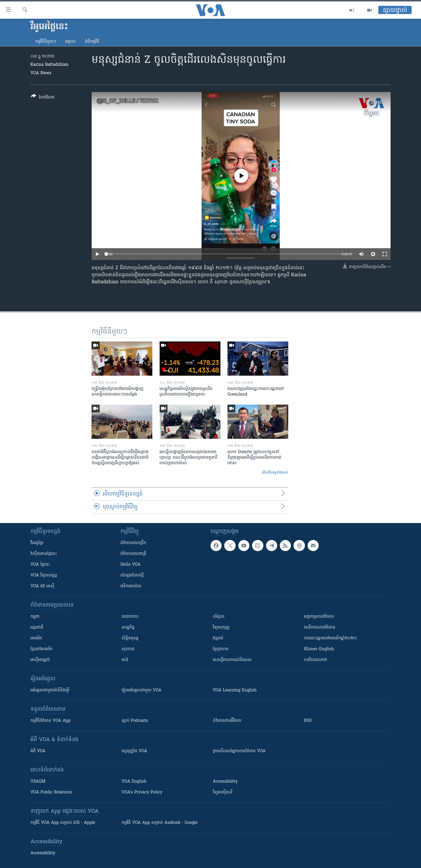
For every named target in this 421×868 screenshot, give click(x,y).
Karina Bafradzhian (50, 65)
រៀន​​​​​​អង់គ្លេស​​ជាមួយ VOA (142, 690)
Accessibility (225, 782)
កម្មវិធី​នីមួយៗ (45, 42)
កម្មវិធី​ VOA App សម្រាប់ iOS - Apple (63, 823)
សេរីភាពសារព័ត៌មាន (320, 628)
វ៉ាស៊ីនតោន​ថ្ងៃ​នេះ (44, 554)
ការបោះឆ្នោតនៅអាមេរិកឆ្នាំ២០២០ (330, 638)
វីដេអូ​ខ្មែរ (37, 543)
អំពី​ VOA (38, 751)
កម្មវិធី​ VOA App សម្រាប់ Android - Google (160, 823)
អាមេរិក (36, 638)
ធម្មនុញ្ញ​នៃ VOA (134, 751)
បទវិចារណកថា (316, 660)
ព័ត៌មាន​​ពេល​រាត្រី (133, 554)
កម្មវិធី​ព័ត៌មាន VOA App (50, 721)
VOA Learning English (235, 690)
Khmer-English (319, 649)
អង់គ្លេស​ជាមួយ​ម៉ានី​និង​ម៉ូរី (50, 690)
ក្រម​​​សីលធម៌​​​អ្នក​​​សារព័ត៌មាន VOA (239, 751)
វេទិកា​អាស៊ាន (131, 586)
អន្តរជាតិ (37, 628)
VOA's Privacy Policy (142, 792)
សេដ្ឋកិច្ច (128, 628)
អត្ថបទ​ (70, 42)
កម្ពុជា (35, 617)
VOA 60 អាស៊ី (42, 586)
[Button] (43, 98)
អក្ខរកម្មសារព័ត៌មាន (319, 617)
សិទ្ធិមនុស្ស (130, 638)
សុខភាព (128, 649)
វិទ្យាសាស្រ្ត (221, 628)
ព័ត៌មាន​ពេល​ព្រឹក (133, 543)
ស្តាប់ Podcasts (135, 721)
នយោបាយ (130, 617)
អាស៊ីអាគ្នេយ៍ (40, 660)
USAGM (38, 782)
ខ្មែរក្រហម (221, 649)
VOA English (134, 782)
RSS (308, 721)
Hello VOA (131, 565)
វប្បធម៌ (218, 638)
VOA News (41, 73)
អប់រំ (125, 660)
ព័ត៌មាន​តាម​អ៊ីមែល (227, 721)
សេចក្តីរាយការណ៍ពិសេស (232, 660)
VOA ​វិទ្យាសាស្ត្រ (44, 575)
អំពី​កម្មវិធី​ (92, 42)
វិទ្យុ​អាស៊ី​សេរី (222, 792)
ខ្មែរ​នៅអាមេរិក (42, 649)
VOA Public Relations (51, 792)
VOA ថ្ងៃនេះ (40, 565)
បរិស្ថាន (219, 617)
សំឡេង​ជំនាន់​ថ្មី (132, 575)
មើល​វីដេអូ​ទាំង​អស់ (275, 473)
